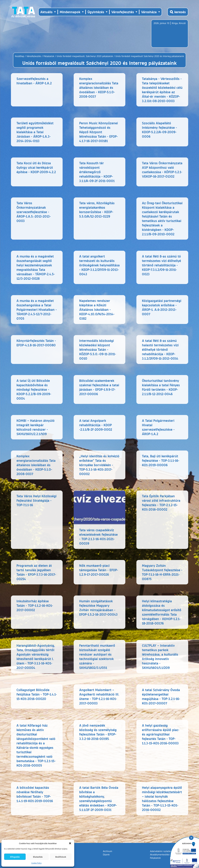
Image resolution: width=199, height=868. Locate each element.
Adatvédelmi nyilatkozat (162, 851)
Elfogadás (15, 857)
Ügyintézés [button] (96, 12)
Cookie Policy (36, 863)
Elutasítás (38, 857)
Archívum (108, 851)
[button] (70, 843)
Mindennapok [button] (70, 12)
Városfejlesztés (34, 56)
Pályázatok (49, 56)
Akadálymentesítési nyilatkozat (166, 855)
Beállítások (61, 857)
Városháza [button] (149, 12)
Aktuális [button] (46, 12)
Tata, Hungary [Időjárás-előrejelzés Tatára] (169, 35)
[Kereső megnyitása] (178, 12)
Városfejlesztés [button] (123, 12)
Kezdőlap (20, 56)
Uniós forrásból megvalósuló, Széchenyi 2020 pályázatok (85, 56)
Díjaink (106, 855)
